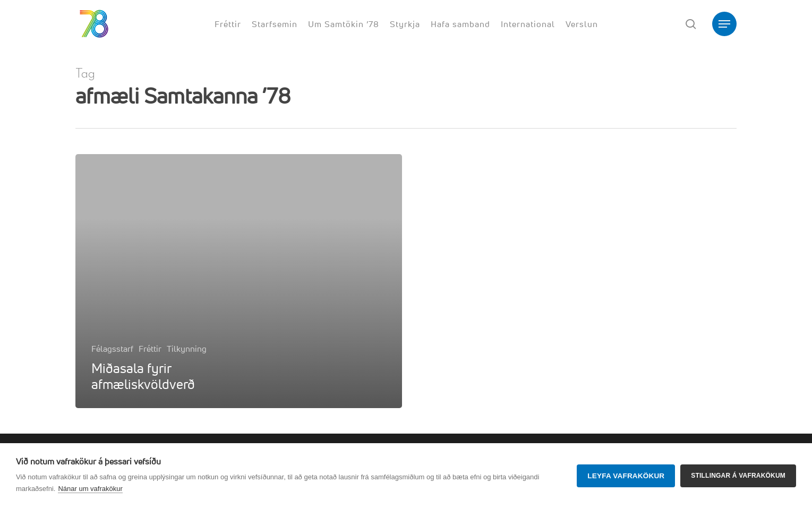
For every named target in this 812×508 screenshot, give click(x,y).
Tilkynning (187, 349)
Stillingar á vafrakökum (738, 476)
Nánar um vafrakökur (90, 489)
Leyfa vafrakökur (626, 476)
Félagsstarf (112, 349)
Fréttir (150, 349)
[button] (724, 24)
